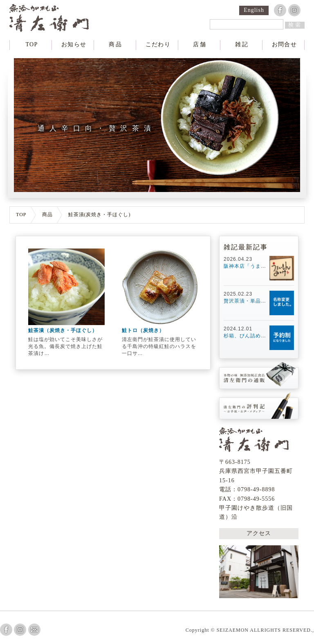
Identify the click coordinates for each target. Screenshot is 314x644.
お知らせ (74, 45)
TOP (32, 45)
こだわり (158, 45)
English (254, 10)
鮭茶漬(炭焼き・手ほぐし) (100, 215)
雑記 (242, 45)
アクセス (259, 533)
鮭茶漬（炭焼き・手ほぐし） (63, 330)
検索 (295, 25)
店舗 (200, 45)
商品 (116, 45)
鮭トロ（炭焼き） (143, 330)
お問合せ (284, 45)
